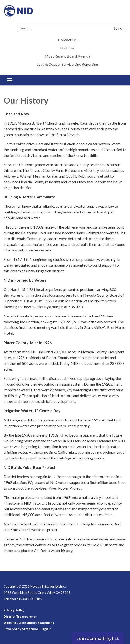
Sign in (46, 629)
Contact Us (67, 40)
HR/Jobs (68, 48)
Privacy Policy (14, 610)
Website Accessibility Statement (29, 623)
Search (119, 28)
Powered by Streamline (21, 629)
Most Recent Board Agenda (68, 56)
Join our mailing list (98, 638)
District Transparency (20, 617)
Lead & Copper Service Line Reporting (67, 64)
